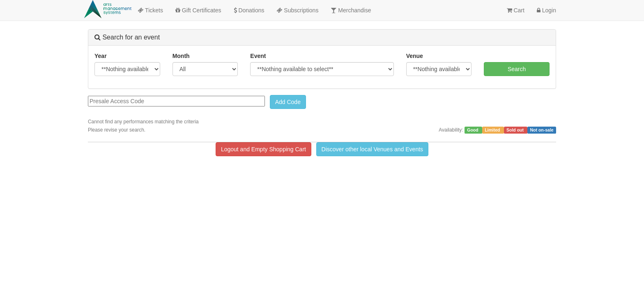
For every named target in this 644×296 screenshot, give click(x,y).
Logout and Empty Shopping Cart (263, 149)
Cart (516, 10)
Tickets (150, 10)
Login (546, 10)
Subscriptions (297, 10)
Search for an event (127, 37)
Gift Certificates (198, 10)
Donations (249, 10)
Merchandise (351, 10)
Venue (415, 56)
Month (181, 56)
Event (258, 56)
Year (101, 56)
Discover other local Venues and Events (372, 149)
